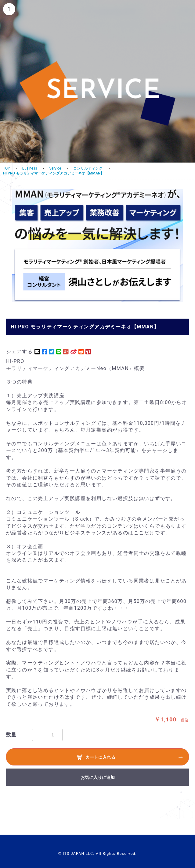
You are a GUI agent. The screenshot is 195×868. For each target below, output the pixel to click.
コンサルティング (88, 168)
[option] (97, 246)
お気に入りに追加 (98, 777)
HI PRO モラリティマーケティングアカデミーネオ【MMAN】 (54, 173)
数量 (11, 735)
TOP (7, 168)
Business (30, 168)
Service (55, 168)
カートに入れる (96, 758)
